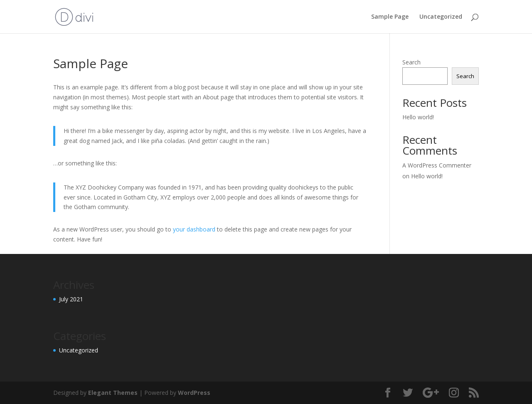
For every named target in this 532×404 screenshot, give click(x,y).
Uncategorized (441, 17)
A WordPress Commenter (437, 165)
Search (411, 62)
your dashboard (194, 229)
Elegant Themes (113, 393)
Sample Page (390, 17)
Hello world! (418, 117)
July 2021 (71, 299)
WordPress (194, 393)
